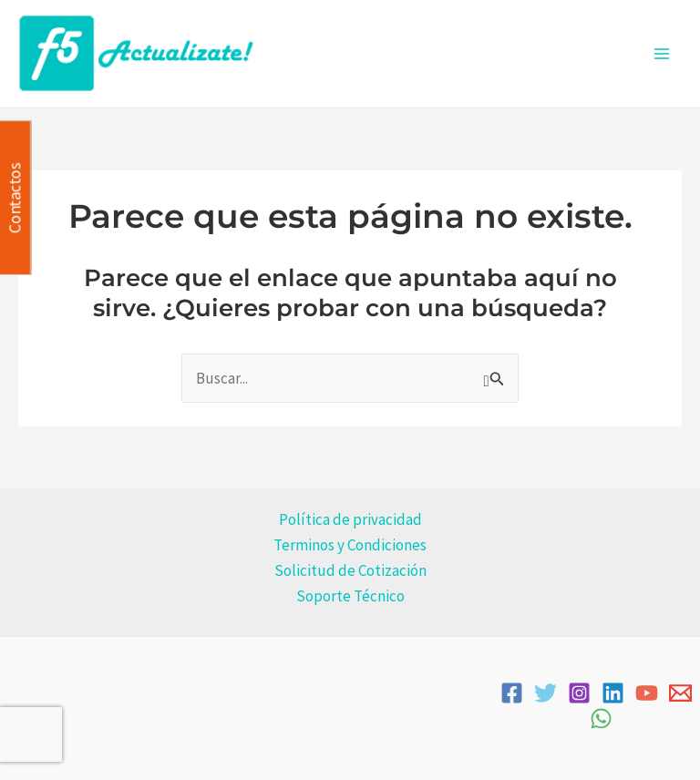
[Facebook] (512, 693)
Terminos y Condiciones (350, 545)
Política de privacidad (350, 519)
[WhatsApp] (601, 718)
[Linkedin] (613, 693)
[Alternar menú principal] (662, 54)
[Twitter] (546, 693)
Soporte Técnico (350, 596)
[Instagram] (579, 693)
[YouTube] (647, 693)
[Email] (680, 693)
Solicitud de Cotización (350, 570)
